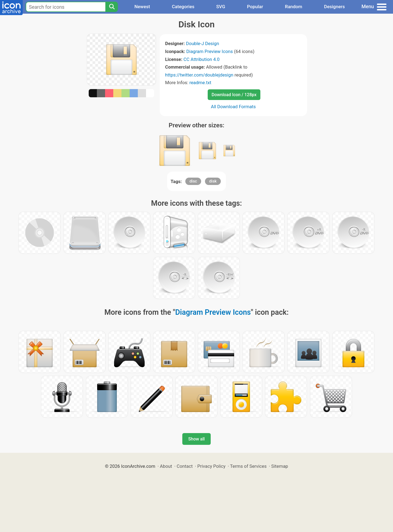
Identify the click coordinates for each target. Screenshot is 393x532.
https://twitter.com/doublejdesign (199, 75)
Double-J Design (203, 43)
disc (193, 181)
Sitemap (280, 466)
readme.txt (200, 83)
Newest (142, 7)
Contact (185, 466)
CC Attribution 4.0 (201, 59)
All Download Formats (233, 107)
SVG (221, 7)
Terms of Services (248, 466)
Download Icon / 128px (234, 95)
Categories (183, 7)
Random (294, 7)
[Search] (112, 7)
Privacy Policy (211, 466)
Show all (196, 439)
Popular (255, 7)
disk (213, 181)
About (166, 466)
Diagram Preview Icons (210, 51)
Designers (334, 7)
